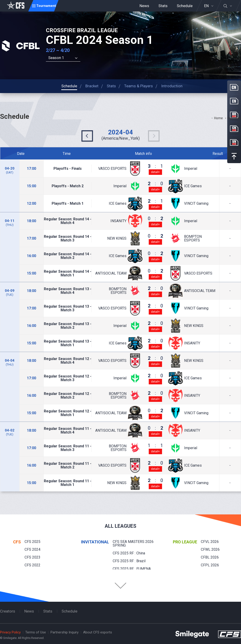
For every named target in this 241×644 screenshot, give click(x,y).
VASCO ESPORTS (112, 169)
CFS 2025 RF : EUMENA (132, 569)
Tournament (46, 6)
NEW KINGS (117, 238)
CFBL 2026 (210, 557)
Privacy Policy (10, 632)
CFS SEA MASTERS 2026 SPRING (133, 543)
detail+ (155, 172)
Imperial (191, 169)
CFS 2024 (32, 549)
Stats (163, 6)
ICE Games (193, 186)
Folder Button (120, 586)
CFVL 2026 (210, 542)
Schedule (185, 6)
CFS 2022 (32, 565)
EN (206, 6)
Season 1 (56, 58)
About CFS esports (98, 632)
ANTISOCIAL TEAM (111, 273)
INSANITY (118, 221)
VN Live (234, 142)
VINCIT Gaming (196, 204)
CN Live (234, 129)
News (144, 6)
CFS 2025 (32, 542)
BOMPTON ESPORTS (193, 238)
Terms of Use (36, 632)
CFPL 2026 (210, 565)
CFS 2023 (32, 557)
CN (234, 87)
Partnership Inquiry (64, 632)
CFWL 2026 (210, 549)
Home (219, 118)
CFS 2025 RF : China (129, 553)
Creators (8, 611)
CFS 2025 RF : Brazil (129, 561)
